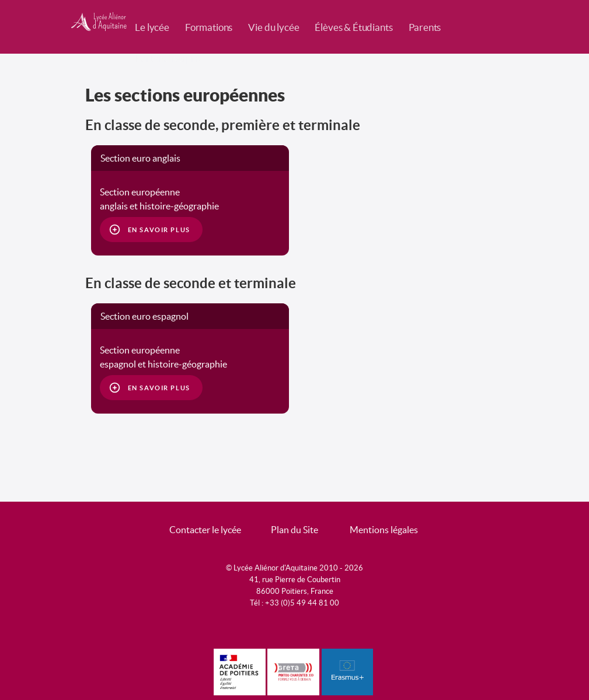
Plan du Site (294, 530)
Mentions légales (384, 530)
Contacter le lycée (205, 530)
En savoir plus (159, 230)
